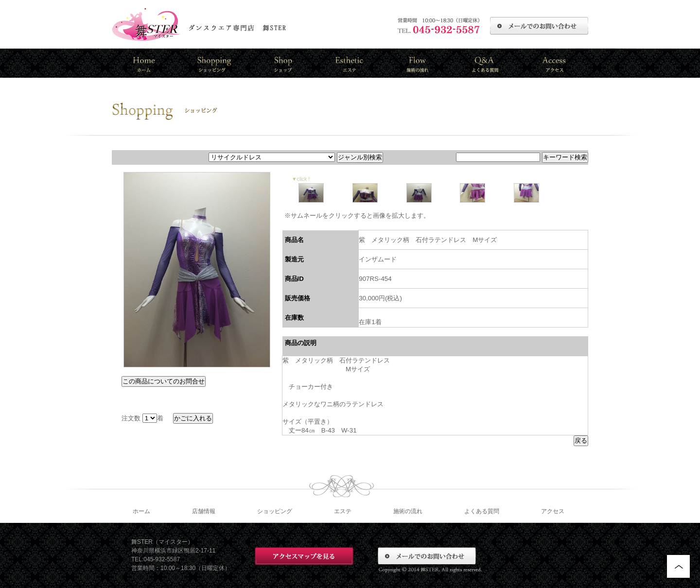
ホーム (141, 511)
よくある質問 (482, 511)
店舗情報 (204, 511)
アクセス (553, 511)
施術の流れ (408, 511)
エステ (343, 511)
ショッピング (275, 511)
